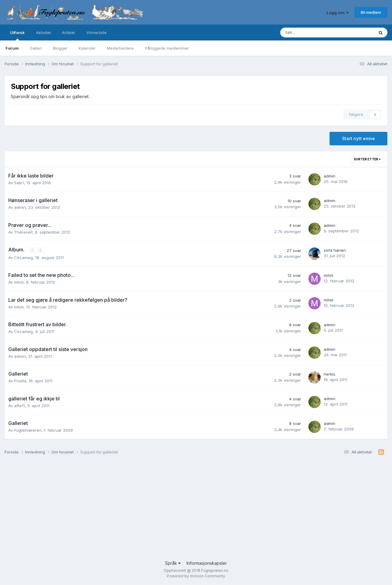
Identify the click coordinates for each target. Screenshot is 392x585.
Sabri (19, 183)
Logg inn (338, 13)
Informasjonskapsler (207, 563)
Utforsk (17, 35)
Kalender (87, 48)
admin (330, 176)
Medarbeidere (120, 48)
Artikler (69, 32)
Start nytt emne (358, 138)
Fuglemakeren (28, 430)
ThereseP (23, 232)
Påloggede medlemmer (167, 48)
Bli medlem (371, 12)
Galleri (36, 48)
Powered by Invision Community (196, 576)
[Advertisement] (188, 511)
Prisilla (20, 381)
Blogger (60, 48)
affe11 (19, 405)
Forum (12, 48)
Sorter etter (367, 159)
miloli (19, 282)
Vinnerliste (96, 32)
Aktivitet (43, 32)
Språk (173, 563)
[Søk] (305, 32)
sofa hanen (335, 250)
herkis (330, 374)
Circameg (23, 257)
